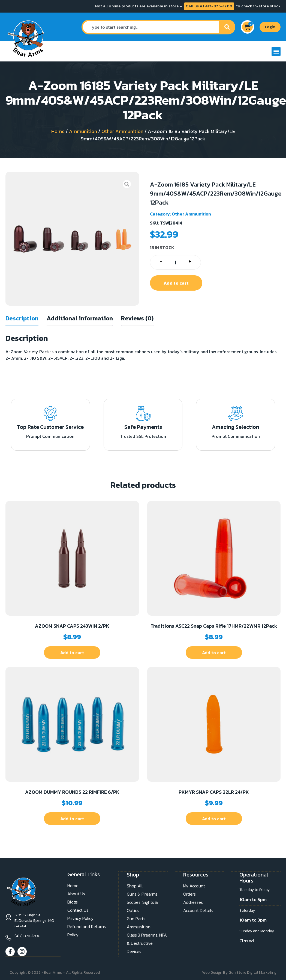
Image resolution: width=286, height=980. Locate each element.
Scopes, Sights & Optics (142, 906)
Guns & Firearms (142, 894)
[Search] (227, 27)
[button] (276, 51)
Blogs (73, 902)
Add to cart (176, 283)
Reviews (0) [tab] (137, 318)
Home (58, 131)
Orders (189, 894)
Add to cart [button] (72, 653)
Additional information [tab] (80, 318)
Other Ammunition (122, 131)
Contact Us (78, 910)
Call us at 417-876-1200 (209, 6)
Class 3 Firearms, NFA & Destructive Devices (147, 943)
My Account (194, 885)
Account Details (198, 910)
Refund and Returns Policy (87, 931)
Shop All (135, 885)
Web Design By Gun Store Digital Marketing (239, 972)
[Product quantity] (175, 262)
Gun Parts (136, 918)
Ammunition (83, 131)
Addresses (193, 902)
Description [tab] (22, 318)
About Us (76, 894)
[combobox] (150, 27)
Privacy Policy (80, 918)
